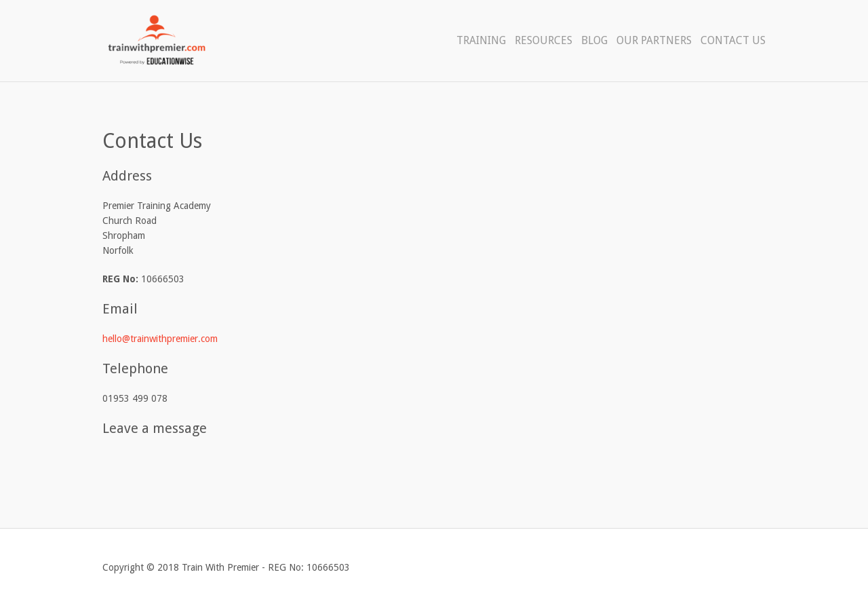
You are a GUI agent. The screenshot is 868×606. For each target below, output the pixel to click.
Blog (594, 40)
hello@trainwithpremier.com (160, 339)
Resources (544, 40)
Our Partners (654, 40)
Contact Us (733, 40)
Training (481, 40)
